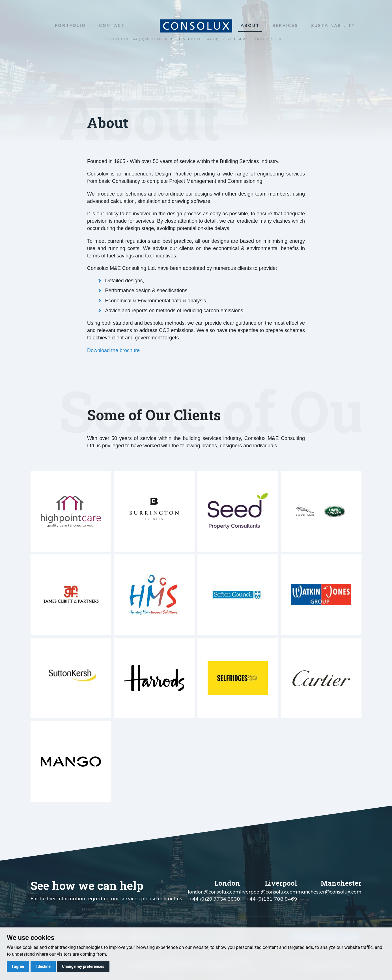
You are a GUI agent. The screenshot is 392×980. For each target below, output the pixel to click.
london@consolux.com (214, 892)
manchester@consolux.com (329, 892)
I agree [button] (18, 966)
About (250, 25)
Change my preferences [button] (83, 966)
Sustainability (333, 25)
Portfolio (70, 25)
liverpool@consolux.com (269, 892)
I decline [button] (43, 966)
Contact (112, 25)
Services (285, 25)
